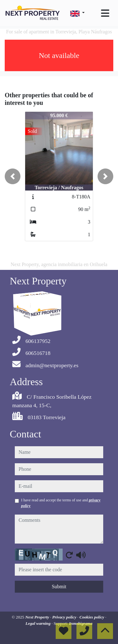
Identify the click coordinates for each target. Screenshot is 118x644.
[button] (13, 176)
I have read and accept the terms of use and (61, 503)
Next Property (38, 617)
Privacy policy (65, 617)
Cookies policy (92, 617)
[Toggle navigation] (105, 13)
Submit (59, 587)
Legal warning (39, 623)
